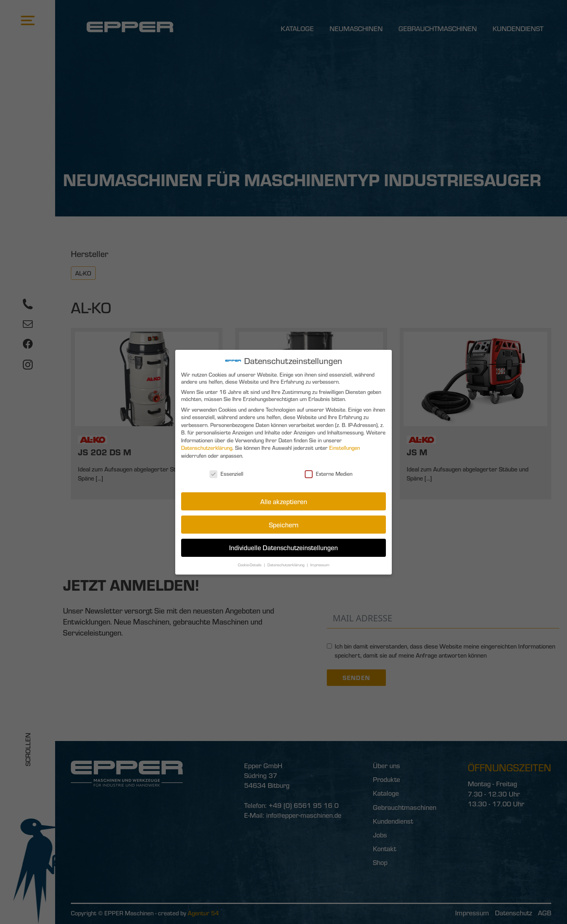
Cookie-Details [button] (251, 562)
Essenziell (228, 473)
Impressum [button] (319, 562)
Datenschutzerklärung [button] (286, 562)
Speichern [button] (283, 522)
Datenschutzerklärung (208, 448)
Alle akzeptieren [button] (283, 500)
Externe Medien (328, 473)
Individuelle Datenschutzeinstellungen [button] (283, 545)
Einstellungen (343, 448)
